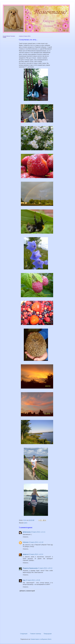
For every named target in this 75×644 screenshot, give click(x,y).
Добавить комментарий (27, 591)
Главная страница (36, 634)
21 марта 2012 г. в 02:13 (45, 568)
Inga (24, 580)
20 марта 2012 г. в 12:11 (36, 554)
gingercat (26, 554)
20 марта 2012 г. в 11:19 (36, 542)
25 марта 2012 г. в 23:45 (33, 580)
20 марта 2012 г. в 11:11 (38, 532)
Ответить (26, 537)
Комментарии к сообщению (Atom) (41, 639)
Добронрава (27, 532)
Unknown (26, 542)
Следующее (24, 634)
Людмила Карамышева (30, 568)
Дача (26, 523)
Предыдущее (48, 634)
